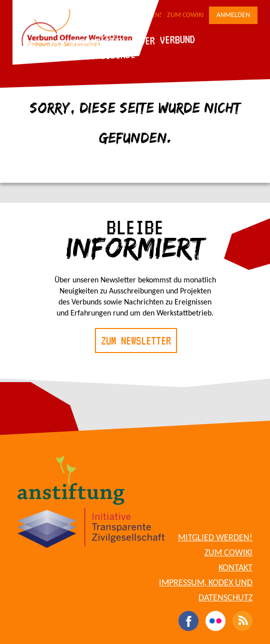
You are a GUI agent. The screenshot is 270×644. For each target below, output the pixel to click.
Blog (25, 45)
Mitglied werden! (215, 538)
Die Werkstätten (87, 42)
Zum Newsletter (136, 341)
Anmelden (233, 15)
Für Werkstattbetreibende (75, 56)
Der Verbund (167, 40)
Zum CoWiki (185, 15)
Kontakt (235, 568)
